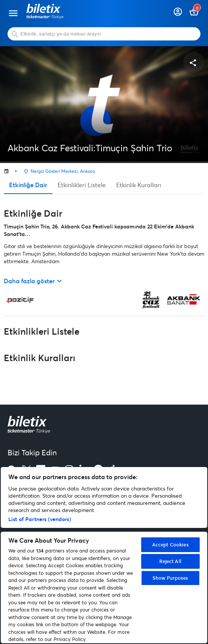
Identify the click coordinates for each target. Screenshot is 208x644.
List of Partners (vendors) (40, 519)
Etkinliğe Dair (28, 185)
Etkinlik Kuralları (139, 185)
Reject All (170, 561)
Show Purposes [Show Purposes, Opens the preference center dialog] (170, 578)
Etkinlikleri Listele (82, 185)
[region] (104, 555)
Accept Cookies (170, 545)
